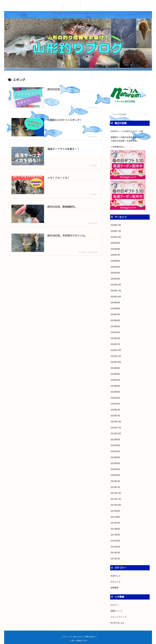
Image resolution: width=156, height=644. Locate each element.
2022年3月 (115, 475)
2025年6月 (115, 261)
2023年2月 (115, 410)
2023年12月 (116, 350)
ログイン (115, 605)
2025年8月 (115, 249)
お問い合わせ (90, 637)
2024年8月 (115, 309)
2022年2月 (115, 481)
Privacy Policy (77, 637)
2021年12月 (116, 493)
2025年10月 (116, 237)
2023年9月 (115, 368)
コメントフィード (119, 617)
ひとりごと (116, 582)
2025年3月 (115, 279)
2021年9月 (115, 511)
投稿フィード (117, 611)
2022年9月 (115, 440)
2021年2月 (115, 553)
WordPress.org (117, 623)
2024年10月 (116, 297)
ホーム (66, 637)
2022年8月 (115, 445)
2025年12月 (116, 225)
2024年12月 (116, 285)
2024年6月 (115, 320)
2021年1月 (115, 559)
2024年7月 (115, 314)
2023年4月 (115, 398)
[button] (146, 114)
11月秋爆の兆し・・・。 (122, 147)
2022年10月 (116, 434)
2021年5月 (115, 535)
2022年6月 (115, 457)
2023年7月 (115, 380)
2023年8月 (115, 374)
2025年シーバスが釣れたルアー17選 (127, 131)
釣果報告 (115, 588)
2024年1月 (115, 344)
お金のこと (116, 576)
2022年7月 (115, 451)
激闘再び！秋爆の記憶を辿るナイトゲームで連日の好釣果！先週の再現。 (130, 139)
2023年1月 (115, 416)
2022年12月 (116, 422)
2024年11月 (116, 291)
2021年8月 (115, 517)
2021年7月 (115, 523)
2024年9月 (115, 303)
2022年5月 (115, 463)
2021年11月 (116, 499)
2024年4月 (115, 332)
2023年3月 (115, 404)
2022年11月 (116, 428)
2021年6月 (115, 529)
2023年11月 (116, 356)
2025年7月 (115, 255)
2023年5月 (115, 392)
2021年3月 (115, 547)
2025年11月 (116, 231)
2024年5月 (115, 326)
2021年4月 (115, 541)
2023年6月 (115, 386)
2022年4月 (115, 469)
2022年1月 (115, 487)
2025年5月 (115, 267)
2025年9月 (115, 243)
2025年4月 (115, 273)
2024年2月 (115, 338)
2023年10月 (116, 362)
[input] (130, 114)
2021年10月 (116, 505)
